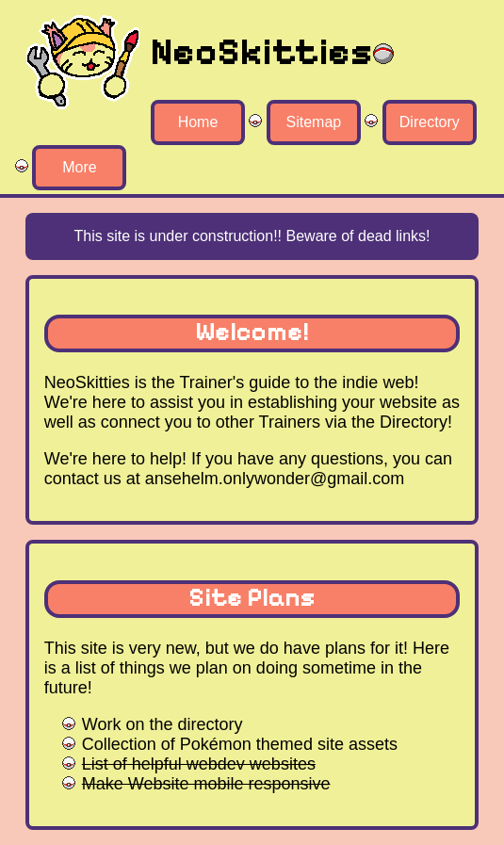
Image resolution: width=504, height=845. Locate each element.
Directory (430, 122)
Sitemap (314, 122)
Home (198, 122)
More (79, 167)
